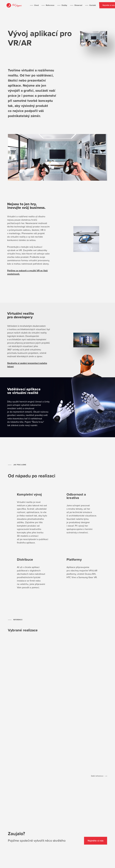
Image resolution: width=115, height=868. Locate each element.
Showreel (69, 5)
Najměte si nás (102, 5)
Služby (58, 5)
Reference (44, 5)
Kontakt (80, 5)
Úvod (33, 5)
